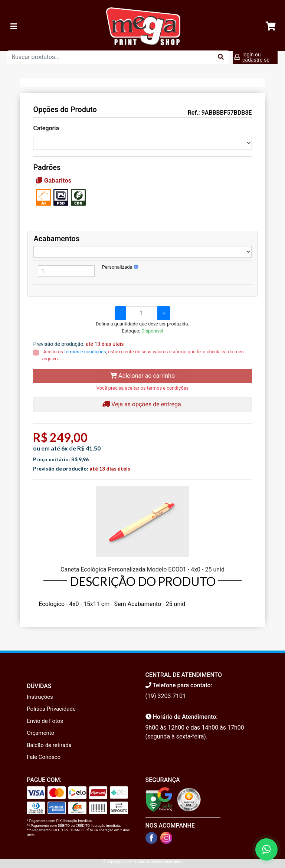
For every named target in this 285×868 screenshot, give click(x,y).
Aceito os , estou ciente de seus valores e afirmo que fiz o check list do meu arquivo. (143, 355)
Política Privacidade (51, 709)
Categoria (46, 128)
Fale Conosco (44, 757)
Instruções (40, 697)
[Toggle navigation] (14, 26)
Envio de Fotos (45, 721)
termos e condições (85, 352)
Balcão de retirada (49, 745)
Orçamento (40, 733)
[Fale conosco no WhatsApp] (266, 849)
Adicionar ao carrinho (142, 376)
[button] (136, 267)
